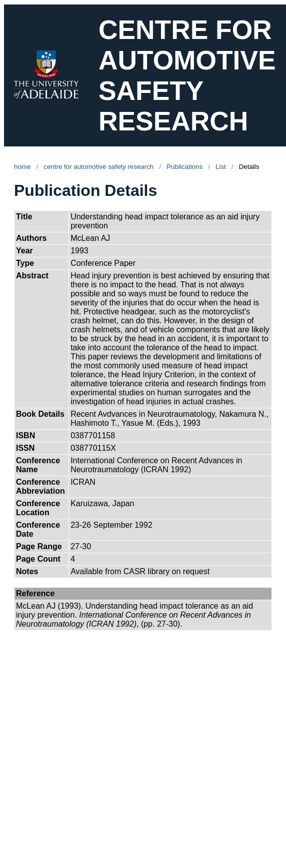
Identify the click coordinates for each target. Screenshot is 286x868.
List (221, 167)
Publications (184, 167)
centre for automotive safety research (98, 167)
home (22, 167)
